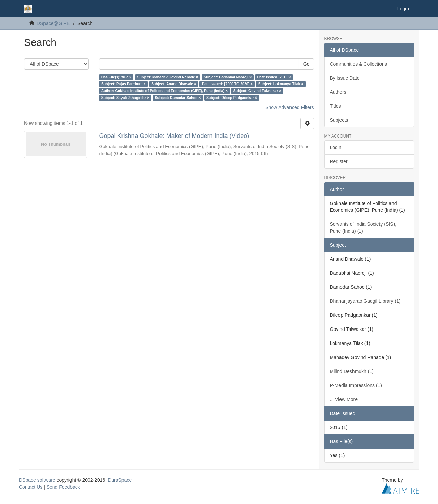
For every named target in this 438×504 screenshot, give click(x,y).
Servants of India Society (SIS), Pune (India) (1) (363, 228)
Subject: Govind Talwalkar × (257, 91)
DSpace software (37, 480)
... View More (344, 399)
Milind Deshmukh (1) (352, 371)
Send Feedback (63, 487)
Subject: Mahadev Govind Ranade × (168, 77)
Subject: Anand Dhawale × (174, 84)
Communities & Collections (358, 64)
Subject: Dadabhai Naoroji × (228, 77)
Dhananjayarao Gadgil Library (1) (365, 301)
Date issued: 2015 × (274, 77)
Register (339, 161)
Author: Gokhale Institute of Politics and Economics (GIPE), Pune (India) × (165, 91)
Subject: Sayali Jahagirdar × (125, 98)
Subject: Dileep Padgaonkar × (232, 98)
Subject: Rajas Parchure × (124, 84)
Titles (336, 106)
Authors (338, 92)
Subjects (339, 120)
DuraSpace (120, 480)
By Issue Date (345, 78)
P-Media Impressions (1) (356, 385)
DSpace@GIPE (53, 23)
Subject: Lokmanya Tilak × (281, 84)
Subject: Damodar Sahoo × (178, 98)
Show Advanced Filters (289, 107)
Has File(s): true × (116, 77)
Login (336, 147)
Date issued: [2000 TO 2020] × (227, 84)
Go (306, 64)
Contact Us (31, 487)
